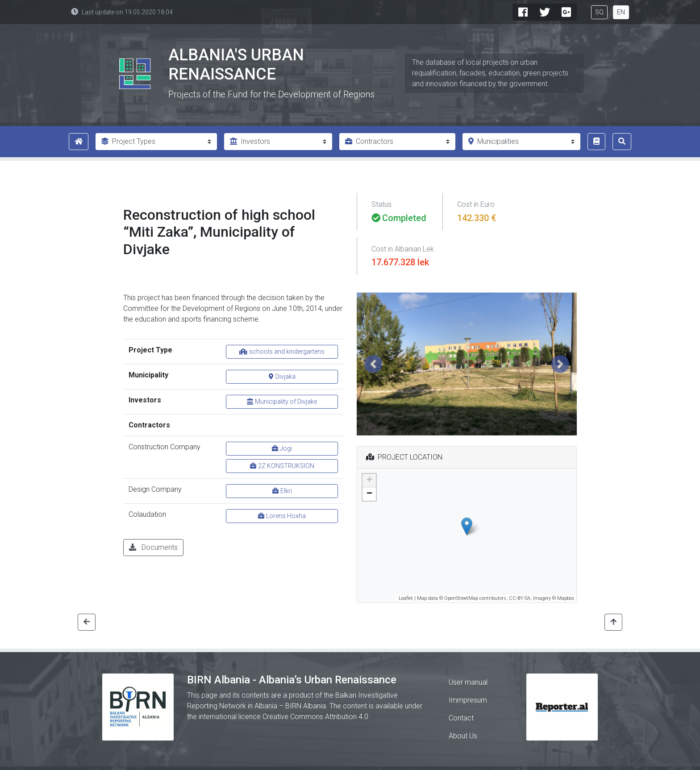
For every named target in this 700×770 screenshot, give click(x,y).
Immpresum (468, 700)
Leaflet (406, 598)
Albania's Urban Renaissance (236, 65)
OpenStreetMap (461, 598)
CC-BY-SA (520, 598)
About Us (463, 736)
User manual (468, 682)
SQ (599, 12)
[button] (373, 364)
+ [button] (369, 481)
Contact (461, 718)
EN (621, 12)
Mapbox (566, 598)
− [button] (369, 494)
